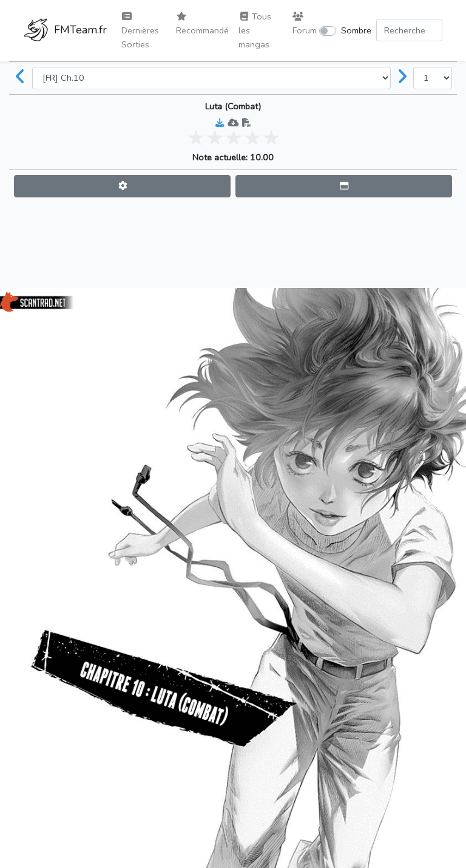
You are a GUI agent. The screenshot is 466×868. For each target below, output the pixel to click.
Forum (305, 24)
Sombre (356, 30)
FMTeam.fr (65, 31)
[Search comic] (409, 30)
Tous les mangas (255, 30)
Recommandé (202, 24)
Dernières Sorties (140, 31)
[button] (122, 186)
